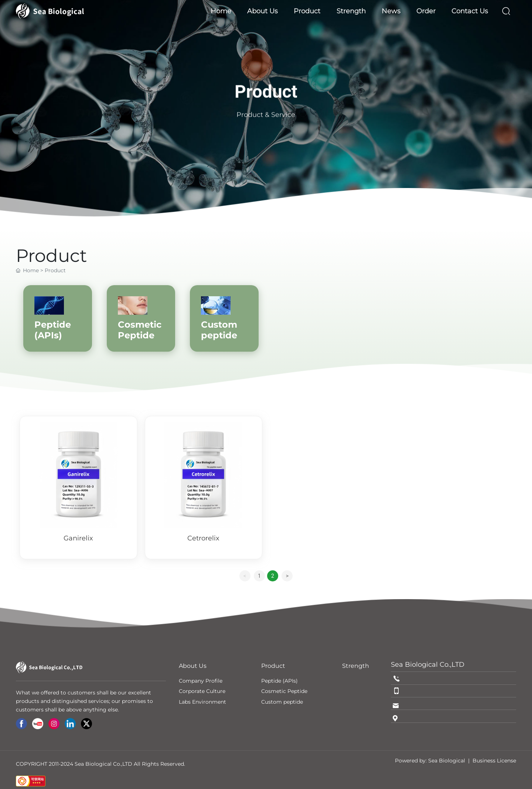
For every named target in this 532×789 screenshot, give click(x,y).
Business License (494, 761)
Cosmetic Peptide (140, 330)
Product (266, 103)
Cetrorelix (203, 538)
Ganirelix (78, 538)
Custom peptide (219, 330)
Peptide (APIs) (53, 330)
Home (31, 270)
